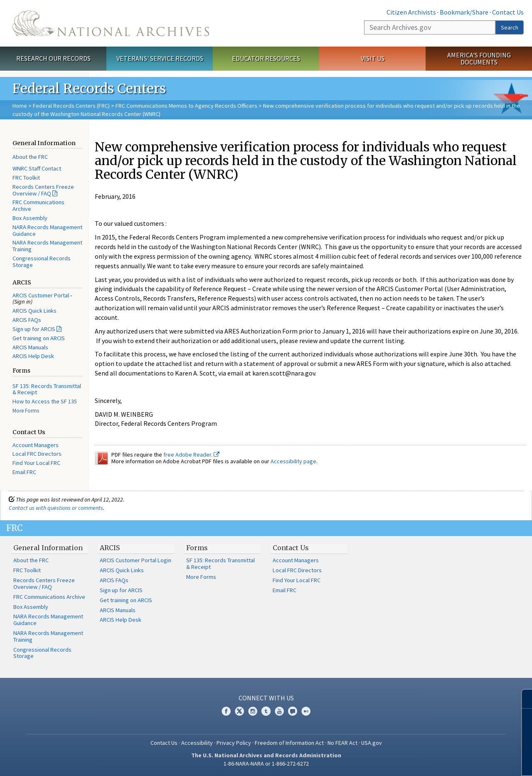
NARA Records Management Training (47, 246)
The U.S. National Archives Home (111, 23)
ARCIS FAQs (27, 320)
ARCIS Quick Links (34, 311)
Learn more (458, 761)
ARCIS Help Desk (33, 356)
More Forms (26, 411)
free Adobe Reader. (191, 455)
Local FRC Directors (37, 454)
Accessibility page (293, 461)
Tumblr (266, 711)
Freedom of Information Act (289, 743)
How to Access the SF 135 (45, 401)
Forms (197, 548)
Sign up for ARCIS (34, 329)
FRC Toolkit (26, 178)
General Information (48, 548)
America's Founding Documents (479, 58)
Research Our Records (53, 58)
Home (20, 106)
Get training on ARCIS (39, 338)
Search (510, 27)
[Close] (522, 699)
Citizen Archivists (411, 12)
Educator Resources (266, 58)
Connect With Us (266, 698)
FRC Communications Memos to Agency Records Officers (186, 106)
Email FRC (24, 472)
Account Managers (36, 445)
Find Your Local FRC (36, 463)
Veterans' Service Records (160, 58)
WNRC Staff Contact (37, 168)
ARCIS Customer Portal (41, 295)
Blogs (293, 711)
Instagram (253, 711)
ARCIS (110, 548)
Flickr (306, 711)
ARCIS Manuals (30, 347)
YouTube (279, 711)
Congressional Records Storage (42, 262)
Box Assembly (30, 218)
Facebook (226, 711)
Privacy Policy (234, 743)
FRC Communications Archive (38, 205)
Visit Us (373, 58)
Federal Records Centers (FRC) (71, 106)
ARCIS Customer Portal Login (135, 560)
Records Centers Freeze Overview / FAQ (43, 190)
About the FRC (30, 157)
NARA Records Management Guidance (47, 230)
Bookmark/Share (464, 12)
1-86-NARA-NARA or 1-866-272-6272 (266, 764)
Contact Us (508, 12)
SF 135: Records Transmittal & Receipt (47, 389)
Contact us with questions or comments (56, 508)
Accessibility (197, 743)
